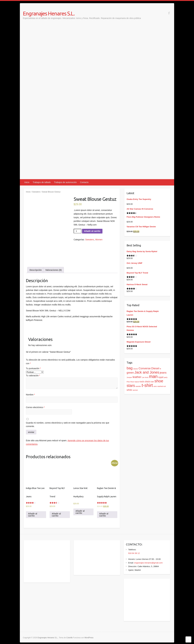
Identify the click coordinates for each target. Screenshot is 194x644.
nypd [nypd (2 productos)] (161, 377)
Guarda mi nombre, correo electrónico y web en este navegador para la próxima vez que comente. (68, 425)
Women (99, 240)
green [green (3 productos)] (130, 373)
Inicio (27, 182)
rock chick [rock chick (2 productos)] (145, 382)
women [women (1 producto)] (135, 390)
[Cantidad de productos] (78, 231)
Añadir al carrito (92, 231)
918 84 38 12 (134, 553)
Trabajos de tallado (42, 182)
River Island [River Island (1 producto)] (135, 382)
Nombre (30, 395)
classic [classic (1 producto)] (135, 369)
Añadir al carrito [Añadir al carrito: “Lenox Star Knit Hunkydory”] (80, 512)
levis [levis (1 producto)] (147, 377)
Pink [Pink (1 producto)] (128, 382)
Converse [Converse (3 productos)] (145, 368)
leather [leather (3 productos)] (137, 377)
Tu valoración (33, 376)
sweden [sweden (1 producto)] (138, 386)
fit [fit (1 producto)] (160, 369)
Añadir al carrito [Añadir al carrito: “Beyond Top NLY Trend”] (56, 515)
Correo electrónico (35, 407)
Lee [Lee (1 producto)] (143, 377)
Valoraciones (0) (53, 270)
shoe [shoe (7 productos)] (159, 381)
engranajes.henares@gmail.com (148, 563)
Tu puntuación (33, 368)
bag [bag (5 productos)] (130, 368)
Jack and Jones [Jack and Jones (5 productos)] (147, 372)
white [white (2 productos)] (129, 390)
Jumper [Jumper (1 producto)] (129, 377)
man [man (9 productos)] (153, 376)
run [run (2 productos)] (152, 382)
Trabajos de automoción (65, 182)
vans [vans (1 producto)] (155, 386)
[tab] (36, 270)
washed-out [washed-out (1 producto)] (161, 386)
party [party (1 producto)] (166, 377)
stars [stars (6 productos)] (131, 386)
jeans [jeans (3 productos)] (163, 373)
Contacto (84, 182)
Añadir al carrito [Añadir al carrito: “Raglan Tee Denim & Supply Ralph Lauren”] (104, 515)
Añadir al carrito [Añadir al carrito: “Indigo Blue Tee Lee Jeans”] (33, 515)
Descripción (36, 270)
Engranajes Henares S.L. (49, 13)
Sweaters (36, 192)
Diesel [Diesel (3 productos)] (155, 368)
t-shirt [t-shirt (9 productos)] (147, 385)
